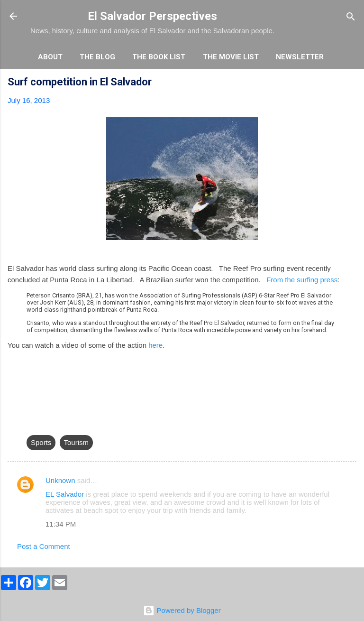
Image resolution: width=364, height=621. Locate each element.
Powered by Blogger (182, 610)
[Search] (351, 17)
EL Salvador (66, 494)
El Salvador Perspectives (152, 16)
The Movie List (231, 57)
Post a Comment (44, 546)
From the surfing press (302, 280)
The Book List (159, 57)
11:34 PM (61, 524)
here (155, 345)
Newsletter (300, 57)
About (50, 57)
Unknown (60, 480)
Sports (41, 442)
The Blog (97, 57)
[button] (351, 83)
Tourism (77, 442)
